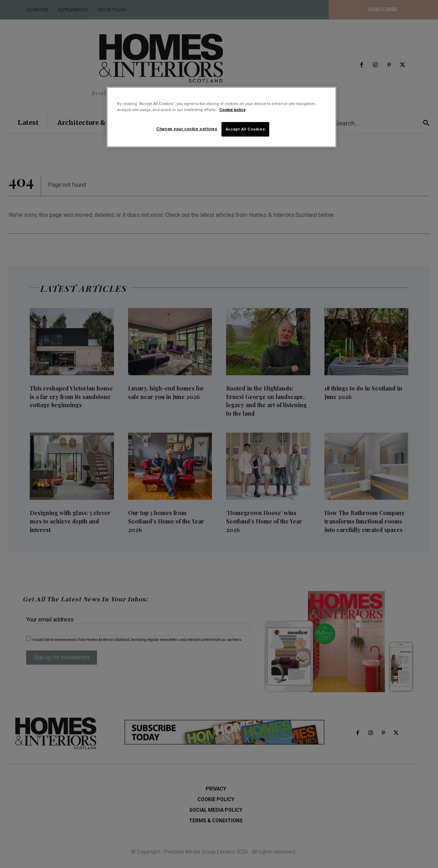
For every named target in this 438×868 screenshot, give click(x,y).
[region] (221, 117)
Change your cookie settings (187, 129)
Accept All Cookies (245, 129)
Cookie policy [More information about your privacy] (232, 110)
